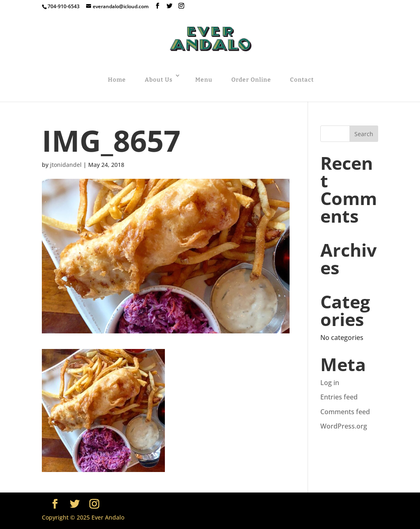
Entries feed (339, 397)
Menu (204, 80)
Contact (302, 80)
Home (117, 80)
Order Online (251, 80)
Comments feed (345, 412)
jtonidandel (66, 165)
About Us (159, 80)
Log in (330, 383)
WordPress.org (344, 426)
